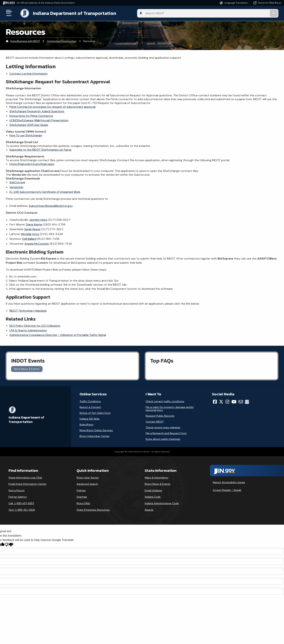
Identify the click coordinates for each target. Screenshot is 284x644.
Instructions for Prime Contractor (31, 115)
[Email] (241, 401)
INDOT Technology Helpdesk (28, 310)
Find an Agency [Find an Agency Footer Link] (18, 496)
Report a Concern (90, 406)
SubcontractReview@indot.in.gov (51, 205)
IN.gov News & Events (158, 483)
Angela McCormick (37, 243)
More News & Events (27, 368)
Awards (149, 509)
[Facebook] (215, 401)
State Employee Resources (93, 509)
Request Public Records (160, 415)
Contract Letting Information (29, 73)
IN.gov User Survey (88, 477)
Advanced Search (87, 483)
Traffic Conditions (90, 401)
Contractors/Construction (62, 41)
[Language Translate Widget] (234, 3)
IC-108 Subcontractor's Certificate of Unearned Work (45, 191)
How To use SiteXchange (26, 135)
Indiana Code (153, 496)
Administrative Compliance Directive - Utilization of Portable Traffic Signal (58, 334)
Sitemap (82, 496)
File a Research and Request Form (166, 432)
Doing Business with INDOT (25, 41)
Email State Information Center (27, 483)
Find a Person (17, 490)
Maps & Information (156, 477)
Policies (81, 490)
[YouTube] (234, 401)
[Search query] (249, 13)
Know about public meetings (163, 438)
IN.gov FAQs (83, 503)
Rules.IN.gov (86, 424)
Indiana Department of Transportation (71, 13)
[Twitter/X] (221, 401)
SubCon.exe (17, 182)
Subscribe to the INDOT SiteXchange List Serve (40, 149)
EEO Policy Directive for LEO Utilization (35, 325)
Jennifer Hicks (38, 219)
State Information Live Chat (25, 477)
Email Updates (153, 490)
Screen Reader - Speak (227, 489)
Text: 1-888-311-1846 (22, 509)
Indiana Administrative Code (162, 503)
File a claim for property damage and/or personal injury (170, 408)
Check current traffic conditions (165, 401)
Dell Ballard (29, 238)
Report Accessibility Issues (229, 482)
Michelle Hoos (30, 233)
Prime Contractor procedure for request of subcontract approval (52, 106)
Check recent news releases (163, 427)
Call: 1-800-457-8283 (21, 503)
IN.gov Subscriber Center (95, 435)
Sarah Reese (32, 229)
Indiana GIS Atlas (89, 418)
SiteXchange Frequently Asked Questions (37, 111)
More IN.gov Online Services (96, 430)
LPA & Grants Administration (28, 330)
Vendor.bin (16, 186)
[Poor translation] (9, 544)
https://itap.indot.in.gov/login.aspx (32, 163)
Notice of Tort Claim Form (95, 412)
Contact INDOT (155, 421)
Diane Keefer (34, 224)
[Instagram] (227, 401)
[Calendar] (247, 401)
